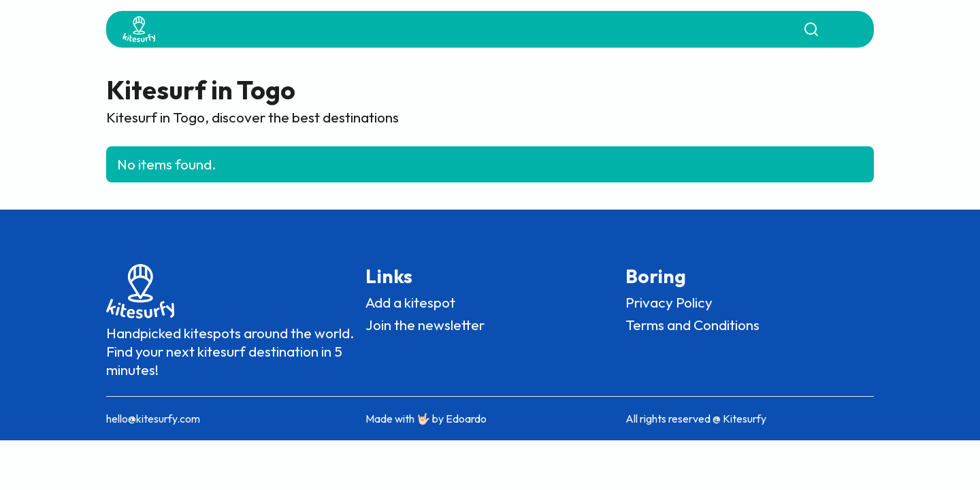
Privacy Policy (669, 303)
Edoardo (466, 419)
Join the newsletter (425, 325)
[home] (139, 29)
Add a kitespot (410, 303)
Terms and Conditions (692, 325)
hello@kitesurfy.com (153, 419)
